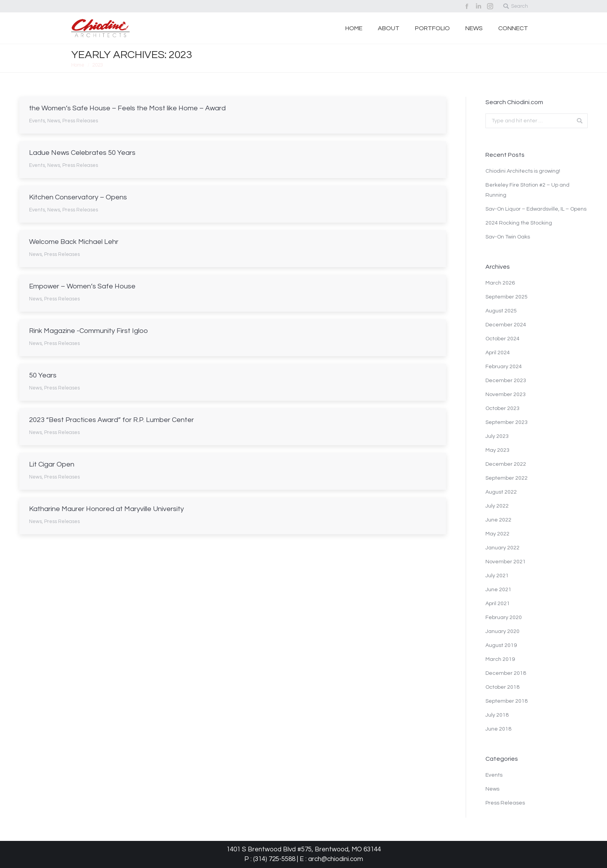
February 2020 (504, 618)
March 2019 (500, 659)
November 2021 (506, 562)
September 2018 (507, 701)
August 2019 (501, 645)
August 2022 (501, 492)
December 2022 (506, 464)
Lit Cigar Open (52, 464)
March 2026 (500, 283)
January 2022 (502, 548)
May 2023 (497, 450)
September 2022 (507, 478)
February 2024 (504, 367)
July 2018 (497, 715)
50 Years (43, 375)
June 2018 (498, 729)
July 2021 (497, 576)
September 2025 (507, 297)
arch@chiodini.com (336, 859)
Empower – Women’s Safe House (82, 286)
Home (78, 65)
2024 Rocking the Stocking (519, 223)
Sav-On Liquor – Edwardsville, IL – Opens (536, 209)
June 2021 (498, 590)
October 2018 (502, 687)
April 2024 (498, 353)
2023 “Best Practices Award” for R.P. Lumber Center (111, 420)
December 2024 (506, 325)
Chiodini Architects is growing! (523, 171)
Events (37, 121)
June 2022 (498, 520)
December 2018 (506, 673)
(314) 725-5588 (274, 859)
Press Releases (80, 121)
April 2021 (498, 604)
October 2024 (502, 339)
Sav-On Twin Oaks (508, 237)
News (54, 121)
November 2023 (506, 395)
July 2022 (497, 506)
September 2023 (507, 422)
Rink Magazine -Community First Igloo (88, 331)
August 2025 (501, 311)
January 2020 (502, 631)
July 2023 (497, 436)
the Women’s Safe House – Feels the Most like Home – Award (127, 108)
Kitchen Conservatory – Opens (78, 197)
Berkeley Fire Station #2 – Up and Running (527, 190)
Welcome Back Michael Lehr (74, 242)
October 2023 (502, 408)
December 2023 (506, 381)
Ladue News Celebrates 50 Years (82, 153)
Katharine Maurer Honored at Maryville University (106, 509)
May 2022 (497, 534)
